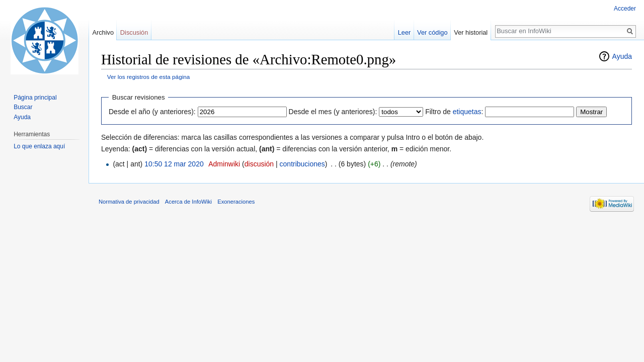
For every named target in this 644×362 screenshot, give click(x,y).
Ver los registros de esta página (149, 77)
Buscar (23, 107)
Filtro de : (454, 112)
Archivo (103, 32)
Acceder (625, 9)
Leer (405, 32)
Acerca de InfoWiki (188, 202)
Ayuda (622, 56)
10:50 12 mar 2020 (174, 164)
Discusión (134, 32)
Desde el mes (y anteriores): (333, 112)
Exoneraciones (236, 202)
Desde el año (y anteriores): (152, 112)
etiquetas (467, 112)
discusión (259, 164)
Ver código (432, 32)
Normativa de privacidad (129, 202)
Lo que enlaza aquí (39, 146)
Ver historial (471, 32)
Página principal (35, 98)
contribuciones (302, 164)
